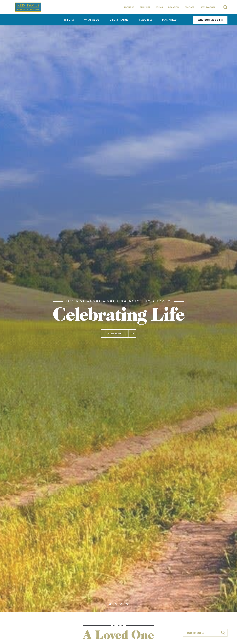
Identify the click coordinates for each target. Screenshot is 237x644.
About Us (129, 7)
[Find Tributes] (201, 633)
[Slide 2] (116, 604)
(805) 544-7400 (208, 7)
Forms (159, 7)
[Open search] (225, 7)
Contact (190, 7)
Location (174, 7)
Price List (145, 7)
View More (115, 333)
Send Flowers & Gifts (210, 20)
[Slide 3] (121, 604)
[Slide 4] (127, 604)
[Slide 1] (110, 604)
